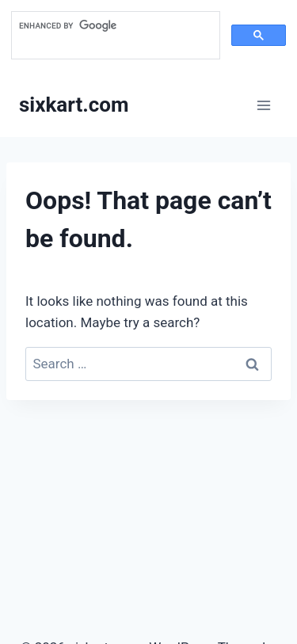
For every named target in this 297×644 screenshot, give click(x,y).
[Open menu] (263, 105)
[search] (114, 26)
